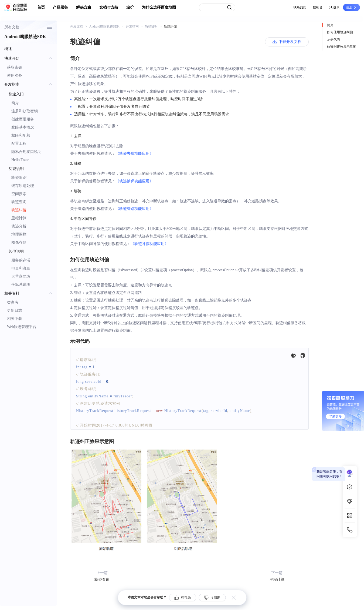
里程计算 (19, 218)
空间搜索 (19, 194)
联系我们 (300, 7)
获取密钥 (15, 67)
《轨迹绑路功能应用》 (134, 209)
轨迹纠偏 (19, 210)
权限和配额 (21, 135)
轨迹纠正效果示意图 (342, 47)
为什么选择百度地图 (159, 7)
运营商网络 (21, 276)
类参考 (13, 302)
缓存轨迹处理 (23, 186)
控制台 (318, 7)
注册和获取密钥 (25, 111)
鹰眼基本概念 (23, 127)
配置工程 (19, 144)
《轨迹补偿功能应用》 (149, 244)
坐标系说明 (21, 285)
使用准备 (15, 76)
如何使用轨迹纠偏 (340, 32)
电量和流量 (21, 268)
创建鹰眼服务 (23, 119)
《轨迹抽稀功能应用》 (134, 181)
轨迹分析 (19, 226)
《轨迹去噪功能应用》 (134, 154)
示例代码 (334, 39)
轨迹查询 (19, 202)
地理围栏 (19, 234)
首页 (41, 7)
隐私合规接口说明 (26, 152)
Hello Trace (20, 160)
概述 (8, 49)
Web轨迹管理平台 (22, 327)
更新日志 (15, 311)
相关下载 (15, 319)
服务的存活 (21, 260)
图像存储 (19, 242)
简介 (15, 103)
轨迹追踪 (19, 178)
